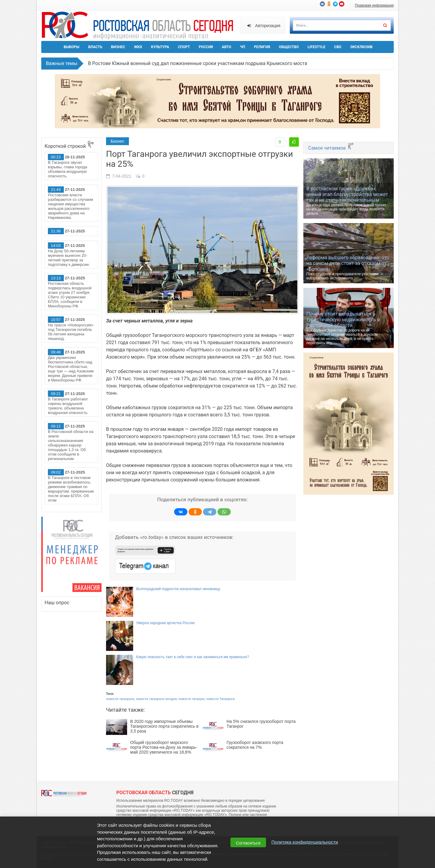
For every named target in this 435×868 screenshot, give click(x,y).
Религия (262, 47)
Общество (289, 47)
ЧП (243, 47)
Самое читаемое (331, 148)
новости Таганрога (221, 699)
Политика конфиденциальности (305, 842)
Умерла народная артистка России (165, 623)
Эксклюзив (361, 47)
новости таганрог (192, 699)
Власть (95, 47)
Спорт (184, 47)
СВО (338, 47)
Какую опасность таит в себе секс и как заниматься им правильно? (193, 657)
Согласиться (248, 843)
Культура (160, 47)
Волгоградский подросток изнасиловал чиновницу (178, 589)
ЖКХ (138, 47)
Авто (226, 47)
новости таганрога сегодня (156, 699)
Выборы (71, 47)
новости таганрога (120, 699)
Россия (206, 47)
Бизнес (118, 47)
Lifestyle (316, 47)
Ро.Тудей (140, 26)
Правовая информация (374, 5)
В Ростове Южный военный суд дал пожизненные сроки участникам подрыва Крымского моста (198, 63)
